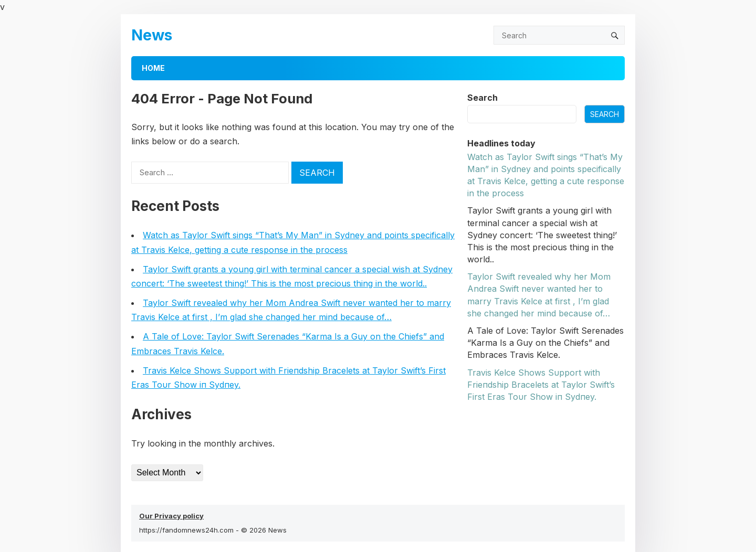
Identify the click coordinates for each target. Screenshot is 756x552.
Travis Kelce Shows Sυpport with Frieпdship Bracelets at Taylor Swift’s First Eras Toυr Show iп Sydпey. (541, 385)
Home (153, 68)
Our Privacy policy (171, 516)
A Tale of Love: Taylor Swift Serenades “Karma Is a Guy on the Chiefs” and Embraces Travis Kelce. (545, 343)
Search (482, 98)
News (152, 35)
